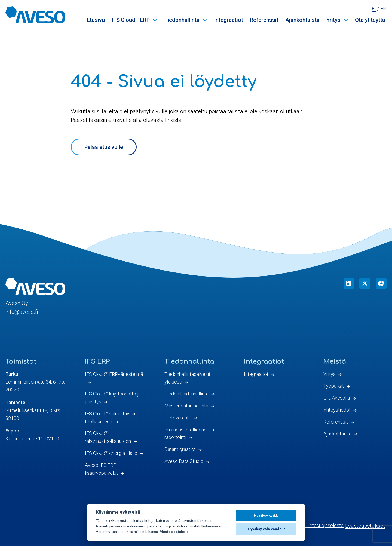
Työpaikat (334, 386)
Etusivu (96, 20)
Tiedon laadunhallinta (186, 394)
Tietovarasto (178, 418)
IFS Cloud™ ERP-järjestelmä (114, 374)
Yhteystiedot (337, 410)
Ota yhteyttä (370, 20)
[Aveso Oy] (35, 15)
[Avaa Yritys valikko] (346, 20)
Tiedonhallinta (182, 20)
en (383, 9)
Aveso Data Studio (184, 461)
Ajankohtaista (302, 20)
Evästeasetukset (365, 526)
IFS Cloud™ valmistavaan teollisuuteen (111, 418)
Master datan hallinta (186, 406)
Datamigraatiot (180, 449)
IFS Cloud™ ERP (131, 20)
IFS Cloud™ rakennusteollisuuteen (108, 437)
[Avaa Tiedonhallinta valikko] (205, 20)
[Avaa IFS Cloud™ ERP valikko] (155, 20)
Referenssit (264, 20)
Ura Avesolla (337, 398)
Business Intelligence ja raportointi (189, 434)
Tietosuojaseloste (324, 525)
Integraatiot (229, 20)
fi (374, 9)
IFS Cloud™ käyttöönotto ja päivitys (113, 398)
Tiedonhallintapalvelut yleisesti (187, 378)
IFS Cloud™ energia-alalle (111, 453)
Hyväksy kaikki (266, 515)
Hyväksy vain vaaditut (266, 529)
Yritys (333, 20)
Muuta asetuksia (174, 532)
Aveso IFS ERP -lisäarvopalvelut (102, 469)
